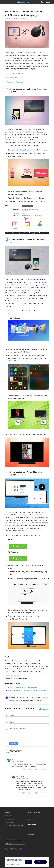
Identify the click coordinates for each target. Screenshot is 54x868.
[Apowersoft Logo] (23, 2)
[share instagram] (20, 848)
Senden (14, 743)
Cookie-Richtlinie (16, 864)
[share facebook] (7, 848)
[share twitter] (11, 848)
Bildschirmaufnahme (12, 526)
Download (20, 546)
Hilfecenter (30, 816)
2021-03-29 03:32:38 (22, 779)
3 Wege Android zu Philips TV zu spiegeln (22, 688)
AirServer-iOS (12, 78)
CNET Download (10, 822)
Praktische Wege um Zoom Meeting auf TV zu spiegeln (27, 690)
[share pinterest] (16, 848)
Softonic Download (10, 819)
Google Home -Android (15, 74)
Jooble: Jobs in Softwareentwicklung (14, 825)
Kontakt (29, 831)
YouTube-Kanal (9, 816)
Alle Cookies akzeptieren (40, 862)
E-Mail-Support (31, 819)
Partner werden (31, 834)
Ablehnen (29, 862)
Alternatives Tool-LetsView (16, 82)
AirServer (45, 285)
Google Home (25, 150)
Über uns (29, 828)
